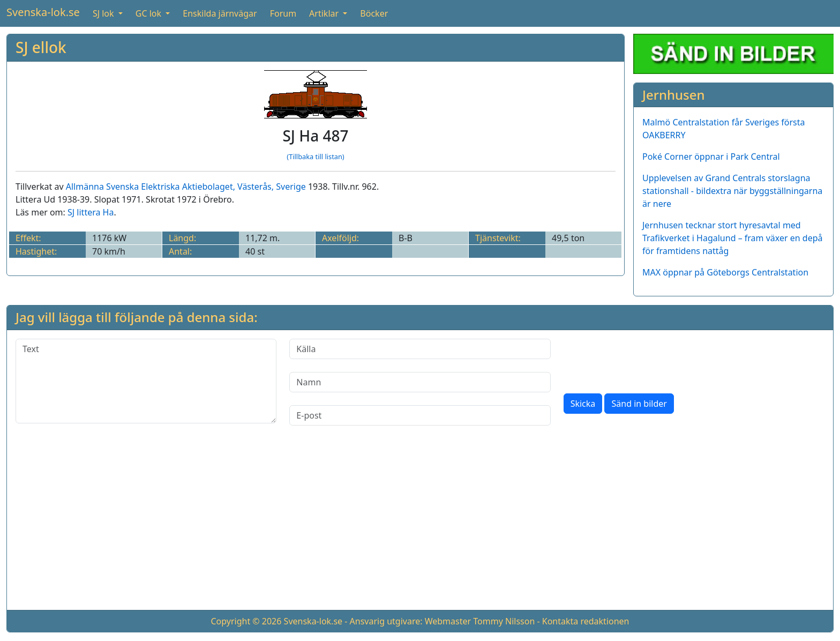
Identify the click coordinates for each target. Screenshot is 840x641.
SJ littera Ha (91, 212)
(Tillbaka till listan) (315, 156)
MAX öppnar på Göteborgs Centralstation (725, 272)
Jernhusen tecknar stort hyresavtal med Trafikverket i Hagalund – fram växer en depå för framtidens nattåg (732, 238)
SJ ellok (41, 47)
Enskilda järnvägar (220, 13)
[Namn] (420, 382)
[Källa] (420, 349)
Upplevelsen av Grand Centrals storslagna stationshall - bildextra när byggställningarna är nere (732, 191)
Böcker (374, 13)
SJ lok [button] (104, 13)
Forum (283, 13)
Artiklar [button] (325, 13)
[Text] (146, 381)
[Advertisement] (420, 526)
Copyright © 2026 (246, 621)
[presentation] (645, 360)
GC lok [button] (149, 13)
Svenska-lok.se (43, 12)
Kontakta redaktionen (586, 621)
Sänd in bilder (639, 404)
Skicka (583, 404)
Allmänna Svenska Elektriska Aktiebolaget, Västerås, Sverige (186, 187)
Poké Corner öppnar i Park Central (711, 156)
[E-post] (420, 415)
